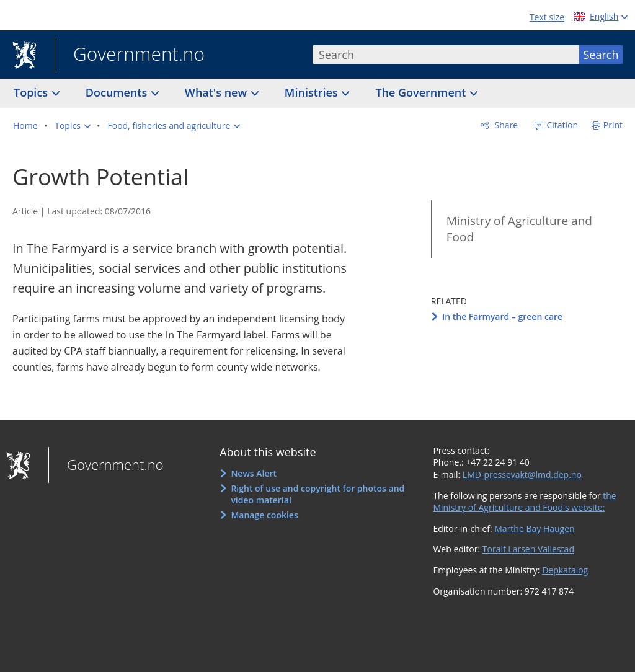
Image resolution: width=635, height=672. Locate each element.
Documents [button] (118, 92)
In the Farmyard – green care (502, 316)
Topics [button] (32, 92)
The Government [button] (422, 92)
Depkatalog (565, 570)
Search (601, 55)
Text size (547, 17)
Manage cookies (264, 515)
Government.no (130, 55)
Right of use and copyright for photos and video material (317, 494)
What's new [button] (217, 92)
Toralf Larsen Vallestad (528, 549)
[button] (73, 126)
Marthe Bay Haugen (534, 528)
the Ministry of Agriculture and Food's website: (524, 502)
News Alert (254, 473)
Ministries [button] (313, 92)
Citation (561, 125)
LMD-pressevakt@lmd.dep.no (522, 475)
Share (505, 125)
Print (613, 125)
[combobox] (446, 55)
